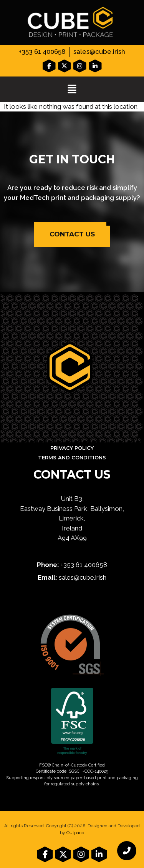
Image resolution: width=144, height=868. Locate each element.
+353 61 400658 (42, 52)
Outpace (75, 833)
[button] (72, 90)
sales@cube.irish (99, 52)
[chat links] (127, 851)
